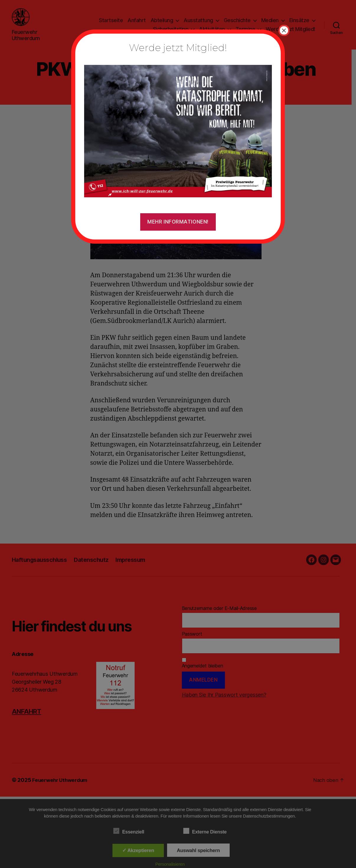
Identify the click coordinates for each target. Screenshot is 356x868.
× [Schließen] (284, 30)
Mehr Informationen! (178, 222)
